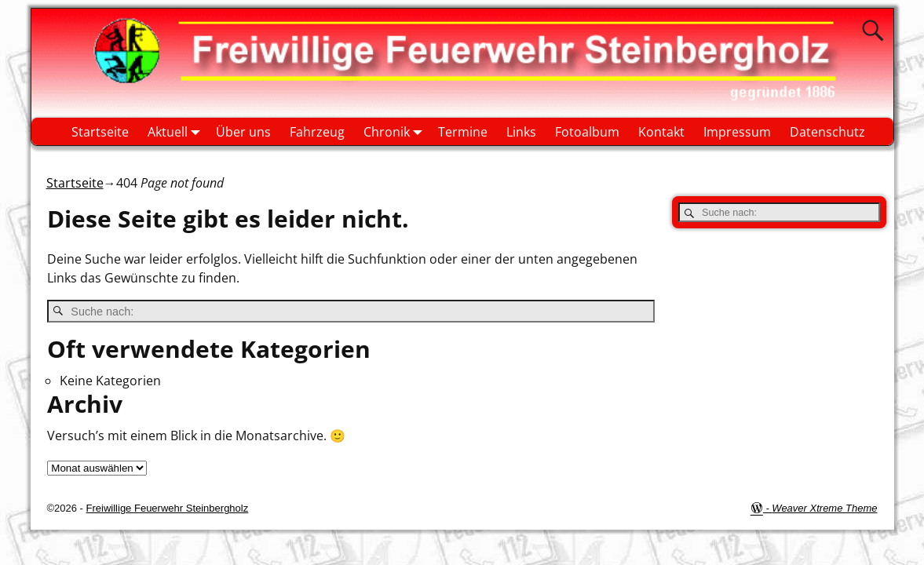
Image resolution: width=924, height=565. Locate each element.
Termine (463, 132)
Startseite (100, 132)
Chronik (396, 131)
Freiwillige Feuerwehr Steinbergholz (168, 508)
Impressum (737, 132)
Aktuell (177, 131)
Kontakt (661, 132)
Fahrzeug (317, 132)
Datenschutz (827, 132)
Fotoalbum (587, 132)
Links (521, 132)
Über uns (243, 132)
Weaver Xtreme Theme (824, 508)
